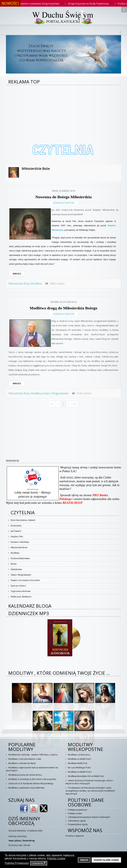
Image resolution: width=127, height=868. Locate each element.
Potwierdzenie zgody (78, 824)
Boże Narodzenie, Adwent (23, 520)
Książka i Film (17, 537)
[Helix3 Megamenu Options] (120, 32)
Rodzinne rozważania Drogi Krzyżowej (42, 4)
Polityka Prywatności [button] (17, 863)
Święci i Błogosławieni (56, 393)
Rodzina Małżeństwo (20, 558)
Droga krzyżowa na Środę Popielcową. (92, 4)
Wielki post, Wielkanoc (21, 597)
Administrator (64, 203)
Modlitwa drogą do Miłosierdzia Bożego (64, 308)
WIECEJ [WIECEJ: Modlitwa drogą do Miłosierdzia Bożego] (17, 383)
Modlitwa (36, 284)
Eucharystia (16, 526)
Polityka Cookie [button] (56, 858)
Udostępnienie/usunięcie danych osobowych (89, 817)
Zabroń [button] (84, 860)
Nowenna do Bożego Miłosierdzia (64, 197)
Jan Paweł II (16, 531)
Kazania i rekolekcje (20, 542)
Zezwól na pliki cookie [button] (106, 860)
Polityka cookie (75, 813)
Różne (13, 564)
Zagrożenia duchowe (20, 591)
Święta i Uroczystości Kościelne (25, 580)
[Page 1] (63, 404)
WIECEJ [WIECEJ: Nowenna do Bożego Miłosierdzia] (17, 274)
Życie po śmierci (18, 586)
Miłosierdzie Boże (36, 169)
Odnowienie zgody (77, 821)
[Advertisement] (63, 110)
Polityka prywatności (77, 810)
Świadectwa (16, 569)
